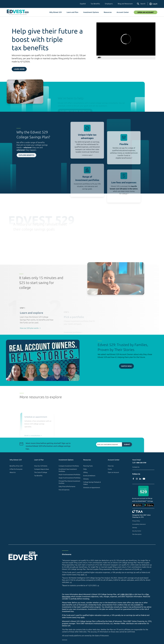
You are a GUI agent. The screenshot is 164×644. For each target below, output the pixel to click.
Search (141, 4)
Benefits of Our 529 (16, 466)
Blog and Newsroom (125, 4)
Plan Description (137, 534)
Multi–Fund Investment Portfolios (69, 475)
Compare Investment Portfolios (69, 466)
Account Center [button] (123, 12)
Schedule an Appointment (92, 488)
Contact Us (136, 467)
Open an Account (113, 472)
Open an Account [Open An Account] (146, 12)
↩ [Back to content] (141, 569)
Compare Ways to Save (42, 469)
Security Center (137, 531)
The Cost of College (41, 472)
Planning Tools (88, 466)
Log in (153, 4)
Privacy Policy (136, 521)
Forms (110, 469)
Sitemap (135, 528)
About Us (13, 472)
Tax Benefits (95, 4)
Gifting (85, 472)
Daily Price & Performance (67, 486)
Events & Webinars (89, 476)
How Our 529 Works (41, 466)
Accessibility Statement (139, 524)
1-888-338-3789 (141, 463)
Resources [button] (108, 12)
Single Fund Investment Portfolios (70, 478)
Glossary (86, 479)
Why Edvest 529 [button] (55, 12)
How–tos (111, 466)
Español (83, 4)
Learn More (19, 69)
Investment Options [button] (91, 12)
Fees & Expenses (64, 490)
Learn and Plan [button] (72, 12)
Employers (109, 4)
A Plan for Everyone (16, 469)
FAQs (85, 469)
